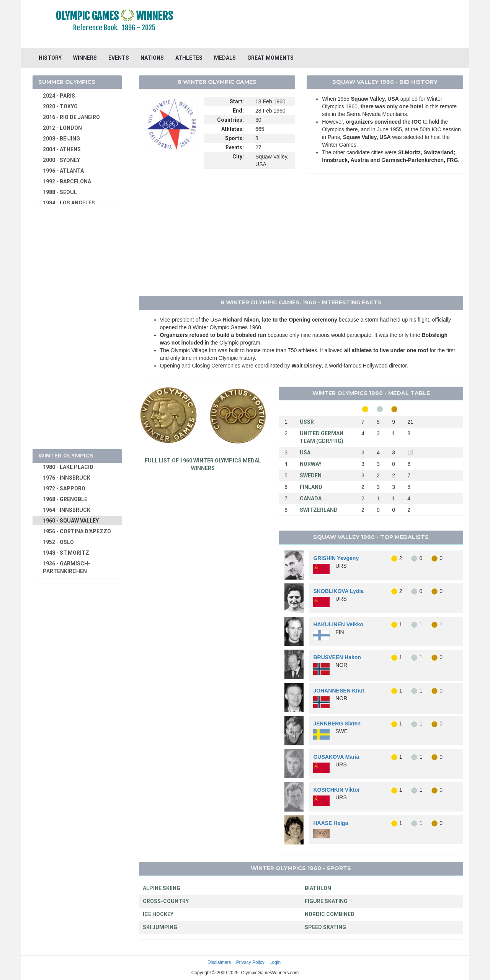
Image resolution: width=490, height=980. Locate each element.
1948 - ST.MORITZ (66, 553)
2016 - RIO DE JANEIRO (71, 117)
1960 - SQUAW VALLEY (71, 521)
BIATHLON (318, 888)
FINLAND (311, 487)
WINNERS (85, 58)
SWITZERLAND (319, 510)
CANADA (311, 498)
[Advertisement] (339, 25)
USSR (307, 422)
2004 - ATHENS (62, 149)
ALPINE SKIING (162, 888)
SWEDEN (311, 475)
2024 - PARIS (59, 96)
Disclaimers (219, 962)
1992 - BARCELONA (67, 181)
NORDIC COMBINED (330, 914)
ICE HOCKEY (158, 914)
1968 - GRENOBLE (65, 499)
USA (305, 452)
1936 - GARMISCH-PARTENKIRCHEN (67, 567)
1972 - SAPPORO (64, 488)
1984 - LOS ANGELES (69, 203)
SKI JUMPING (160, 927)
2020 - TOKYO (60, 106)
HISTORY (50, 58)
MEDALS (225, 58)
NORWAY (311, 464)
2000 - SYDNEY (61, 160)
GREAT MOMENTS (270, 58)
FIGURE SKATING (326, 901)
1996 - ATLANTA (63, 171)
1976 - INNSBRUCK (67, 478)
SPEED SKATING (325, 927)
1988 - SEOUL (60, 192)
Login (275, 962)
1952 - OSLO (58, 542)
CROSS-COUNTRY (166, 901)
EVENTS (119, 58)
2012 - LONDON (62, 128)
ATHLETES (189, 58)
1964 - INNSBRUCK (67, 510)
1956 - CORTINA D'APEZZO (77, 531)
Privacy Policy (250, 962)
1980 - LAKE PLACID (68, 467)
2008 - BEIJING (61, 139)
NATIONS (152, 58)
